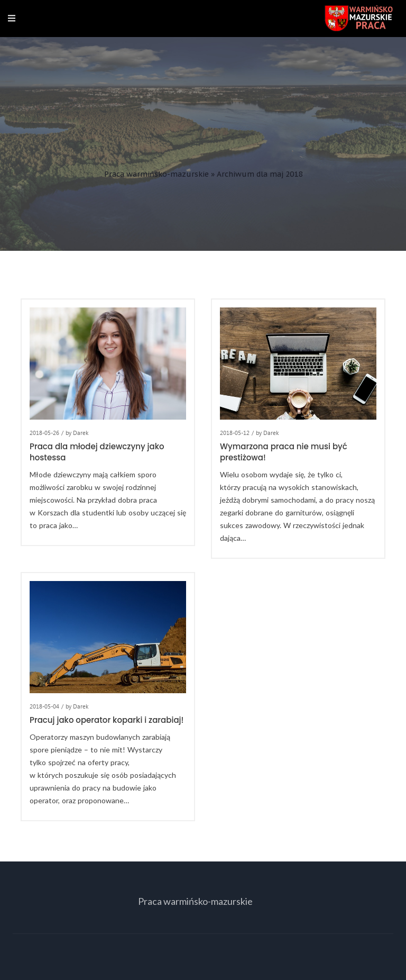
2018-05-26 (44, 433)
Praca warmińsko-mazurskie (156, 174)
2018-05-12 (235, 433)
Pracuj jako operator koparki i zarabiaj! (107, 720)
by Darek (77, 433)
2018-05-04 (44, 706)
